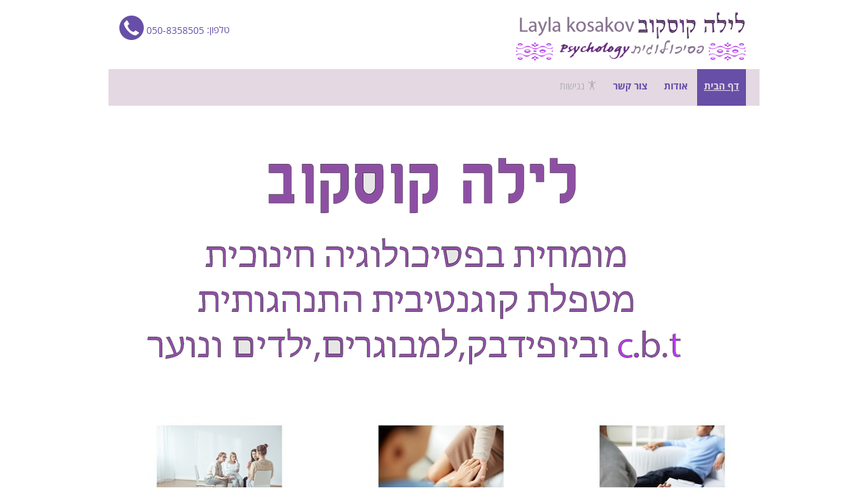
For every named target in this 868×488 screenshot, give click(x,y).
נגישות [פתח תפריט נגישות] (578, 86)
